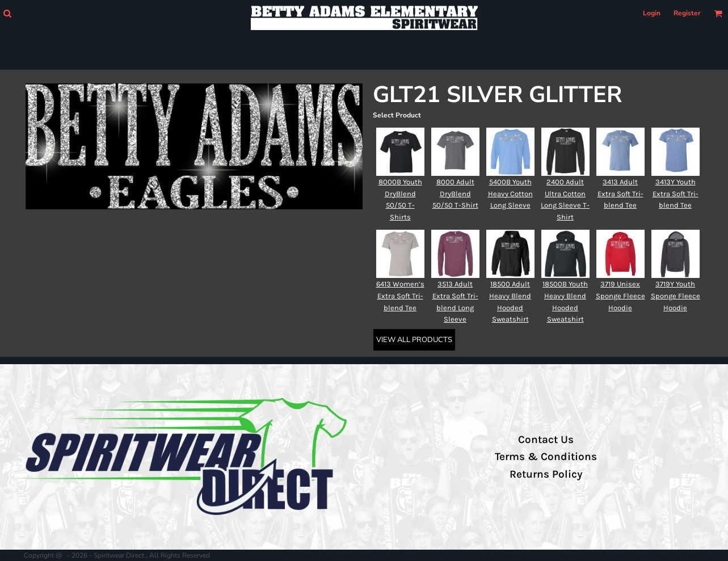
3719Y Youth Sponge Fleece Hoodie (676, 296)
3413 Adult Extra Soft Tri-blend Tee (620, 194)
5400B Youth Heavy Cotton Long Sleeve (510, 194)
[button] (7, 13)
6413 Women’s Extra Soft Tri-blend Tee (400, 296)
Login (652, 13)
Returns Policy (546, 474)
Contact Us (546, 440)
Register (687, 13)
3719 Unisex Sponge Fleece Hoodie (620, 296)
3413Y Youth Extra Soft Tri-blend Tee (676, 194)
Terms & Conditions (546, 457)
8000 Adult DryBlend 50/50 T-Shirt (455, 194)
